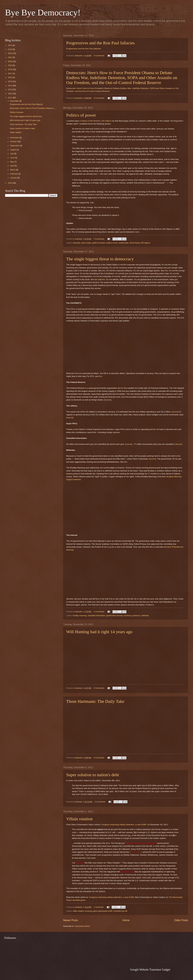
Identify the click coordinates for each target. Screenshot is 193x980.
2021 (10, 57)
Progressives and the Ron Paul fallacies (100, 43)
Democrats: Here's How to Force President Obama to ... (33, 108)
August (13, 150)
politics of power (99, 243)
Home (126, 920)
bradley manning (80, 616)
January (14, 178)
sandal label (124, 243)
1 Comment (99, 907)
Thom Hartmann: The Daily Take (95, 701)
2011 (10, 98)
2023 (10, 49)
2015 (10, 81)
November (15, 138)
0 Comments (99, 56)
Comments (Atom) (82, 926)
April (12, 166)
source (108, 400)
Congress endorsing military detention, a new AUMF (124, 825)
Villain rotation (79, 819)
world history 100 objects (140, 243)
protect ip (136, 616)
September (15, 146)
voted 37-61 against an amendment (141, 843)
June (12, 158)
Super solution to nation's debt (93, 775)
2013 (10, 89)
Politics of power (81, 115)
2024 (10, 45)
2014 (10, 86)
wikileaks (145, 616)
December (15, 101)
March (13, 170)
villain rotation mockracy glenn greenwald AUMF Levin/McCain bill (100, 911)
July (12, 154)
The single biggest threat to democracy (100, 259)
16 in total (136, 852)
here (137, 232)
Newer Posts (71, 920)
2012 (10, 94)
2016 (10, 77)
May (12, 162)
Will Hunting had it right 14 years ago (99, 632)
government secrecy (114, 616)
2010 (10, 183)
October (14, 142)
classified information (96, 616)
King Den (77, 243)
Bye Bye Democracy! (43, 13)
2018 (10, 69)
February (14, 174)
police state (86, 243)
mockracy (128, 616)
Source (178, 444)
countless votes (127, 872)
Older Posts (181, 920)
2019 (10, 65)
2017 (10, 73)
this (104, 271)
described (80, 863)
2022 (10, 53)
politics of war (112, 243)
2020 (10, 61)
